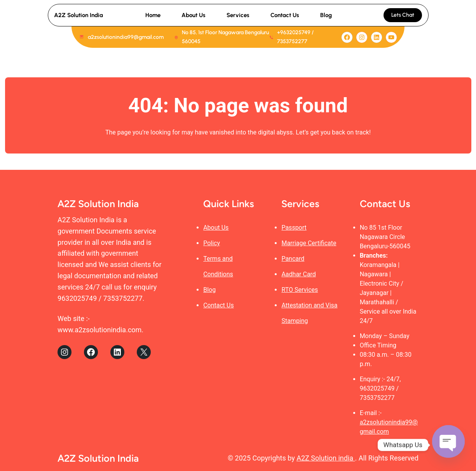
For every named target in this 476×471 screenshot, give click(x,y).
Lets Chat (403, 15)
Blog (209, 290)
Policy (212, 243)
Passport (294, 228)
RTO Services (300, 290)
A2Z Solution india (326, 458)
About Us (216, 228)
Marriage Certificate (309, 243)
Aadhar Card (298, 274)
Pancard (293, 259)
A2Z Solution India (78, 15)
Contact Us (219, 305)
